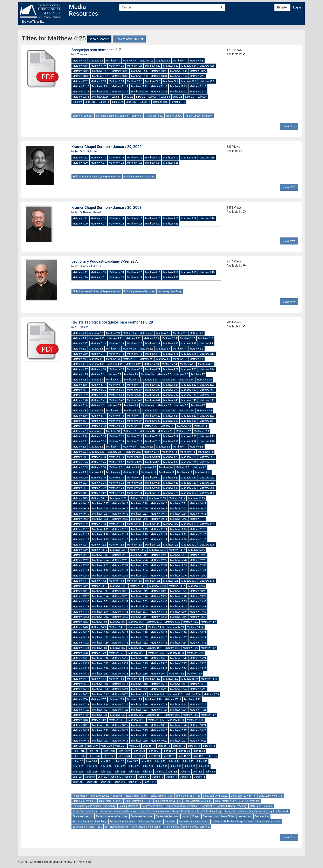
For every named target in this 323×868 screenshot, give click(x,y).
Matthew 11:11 (100, 529)
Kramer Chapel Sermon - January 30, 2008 (107, 207)
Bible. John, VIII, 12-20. (215, 796)
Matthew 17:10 (153, 699)
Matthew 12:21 (178, 555)
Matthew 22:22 (178, 92)
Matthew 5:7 (198, 374)
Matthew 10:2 (98, 493)
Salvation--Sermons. (84, 827)
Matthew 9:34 (134, 488)
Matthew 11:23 (198, 534)
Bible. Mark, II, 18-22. (110, 801)
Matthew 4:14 (116, 158)
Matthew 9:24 (98, 483)
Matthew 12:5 (153, 545)
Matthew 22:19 (120, 92)
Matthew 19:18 (120, 741)
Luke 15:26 (94, 756)
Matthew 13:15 (197, 586)
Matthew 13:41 (159, 607)
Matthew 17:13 (81, 705)
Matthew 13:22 (198, 591)
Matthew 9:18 (134, 478)
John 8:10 (116, 777)
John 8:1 (147, 772)
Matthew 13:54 (139, 617)
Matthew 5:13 (168, 380)
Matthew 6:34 (116, 426)
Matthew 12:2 (98, 545)
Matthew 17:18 (178, 705)
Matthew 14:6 (190, 622)
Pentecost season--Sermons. (112, 816)
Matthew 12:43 (198, 570)
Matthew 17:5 (211, 694)
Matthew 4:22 (153, 66)
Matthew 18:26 (139, 71)
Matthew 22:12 (120, 86)
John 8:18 (92, 782)
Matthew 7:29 (207, 442)
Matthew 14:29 (81, 643)
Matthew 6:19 (134, 416)
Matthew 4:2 (96, 61)
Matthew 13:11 (118, 586)
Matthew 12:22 (198, 555)
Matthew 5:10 (114, 380)
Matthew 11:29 (178, 540)
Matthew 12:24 (100, 560)
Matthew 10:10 (99, 498)
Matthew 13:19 (139, 591)
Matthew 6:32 (80, 426)
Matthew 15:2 (118, 648)
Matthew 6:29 (171, 421)
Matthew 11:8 (189, 524)
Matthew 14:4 (154, 622)
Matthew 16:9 (171, 679)
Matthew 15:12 (156, 653)
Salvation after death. (150, 822)
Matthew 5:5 (164, 374)
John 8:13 (158, 777)
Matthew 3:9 (197, 349)
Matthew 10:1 (80, 493)
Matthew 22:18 (100, 92)
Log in (297, 7)
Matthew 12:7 (189, 545)
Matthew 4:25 (207, 66)
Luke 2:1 (116, 97)
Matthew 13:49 (178, 612)
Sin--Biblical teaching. (117, 827)
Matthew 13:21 (178, 591)
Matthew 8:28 (134, 462)
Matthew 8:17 (80, 457)
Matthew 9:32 (98, 488)
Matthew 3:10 (80, 354)
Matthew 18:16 (100, 725)
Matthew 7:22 (80, 442)
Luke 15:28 (124, 756)
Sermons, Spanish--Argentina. (112, 116)
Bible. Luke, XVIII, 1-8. (84, 801)
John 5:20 (162, 766)
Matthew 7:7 (96, 431)
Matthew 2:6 (163, 333)
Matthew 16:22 (139, 689)
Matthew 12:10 (99, 550)
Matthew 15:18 (139, 658)
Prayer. (196, 816)
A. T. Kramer (81, 54)
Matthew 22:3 (98, 81)
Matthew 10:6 (171, 493)
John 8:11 (130, 777)
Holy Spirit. (207, 806)
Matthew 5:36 (153, 395)
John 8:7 (77, 777)
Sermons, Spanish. (83, 116)
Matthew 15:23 (100, 663)
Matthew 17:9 (134, 699)
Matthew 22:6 (153, 81)
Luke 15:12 (164, 746)
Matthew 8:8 (197, 447)
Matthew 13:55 (159, 617)
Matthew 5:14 (186, 380)
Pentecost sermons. (142, 816)
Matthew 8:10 (97, 452)
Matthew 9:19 (153, 478)
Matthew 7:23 (98, 442)
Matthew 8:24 (207, 457)
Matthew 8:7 (180, 447)
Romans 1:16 (160, 102)
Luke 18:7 (133, 761)
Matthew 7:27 (171, 442)
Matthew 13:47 (139, 612)
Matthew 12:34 (159, 565)
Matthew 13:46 (120, 612)
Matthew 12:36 (198, 565)
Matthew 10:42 (178, 519)
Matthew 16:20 (100, 689)
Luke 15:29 (139, 756)
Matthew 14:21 (198, 632)
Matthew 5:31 (207, 390)
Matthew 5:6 (181, 374)
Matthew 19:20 (159, 741)
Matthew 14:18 (139, 632)
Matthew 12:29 (198, 560)
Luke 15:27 (109, 756)
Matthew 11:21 (159, 534)
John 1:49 (106, 766)
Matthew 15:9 (98, 653)
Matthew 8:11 (115, 452)
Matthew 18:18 (139, 725)
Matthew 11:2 (80, 524)
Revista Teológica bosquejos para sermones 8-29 (112, 322)
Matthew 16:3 (194, 674)
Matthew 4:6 (163, 61)
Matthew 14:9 (98, 627)
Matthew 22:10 (81, 86)
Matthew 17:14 (100, 705)
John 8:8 (90, 777)
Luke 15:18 (109, 751)
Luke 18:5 (105, 761)
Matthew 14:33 (159, 643)
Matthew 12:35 (178, 565)
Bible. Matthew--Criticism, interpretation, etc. (97, 177)
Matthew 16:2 (176, 674)
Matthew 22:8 (189, 81)
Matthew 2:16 (206, 338)
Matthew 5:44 (153, 400)
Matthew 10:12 (138, 498)
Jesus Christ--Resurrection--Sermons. (245, 811)
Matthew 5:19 (134, 385)
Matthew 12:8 (207, 545)
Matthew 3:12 (116, 354)
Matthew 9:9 (113, 472)
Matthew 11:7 (171, 524)
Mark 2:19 (92, 746)
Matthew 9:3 (149, 467)
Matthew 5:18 (116, 385)
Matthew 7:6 (80, 431)
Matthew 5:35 (134, 395)
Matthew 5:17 (98, 385)
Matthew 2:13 (151, 338)
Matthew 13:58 (81, 622)
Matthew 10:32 (120, 514)
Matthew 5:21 (171, 385)
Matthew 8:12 (133, 452)
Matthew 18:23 (81, 71)
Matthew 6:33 (98, 426)
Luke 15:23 (184, 751)
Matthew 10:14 (177, 498)
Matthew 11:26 (120, 540)
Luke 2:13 (131, 102)
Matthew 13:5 (153, 581)
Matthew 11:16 (198, 529)
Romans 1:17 (178, 102)
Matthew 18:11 (137, 720)
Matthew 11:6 (153, 524)
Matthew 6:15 (204, 411)
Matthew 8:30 (171, 462)
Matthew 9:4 (166, 467)
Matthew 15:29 (81, 668)
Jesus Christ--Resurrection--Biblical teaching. (197, 811)
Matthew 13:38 (100, 607)
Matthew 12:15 (197, 550)
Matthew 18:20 (178, 725)
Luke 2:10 (90, 102)
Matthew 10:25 (120, 509)
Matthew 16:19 (81, 689)
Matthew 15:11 (137, 653)
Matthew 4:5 (146, 61)
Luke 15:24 (199, 751)
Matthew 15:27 (178, 663)
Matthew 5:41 (98, 400)
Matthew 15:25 (139, 663)
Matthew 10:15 (197, 498)
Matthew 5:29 (171, 390)
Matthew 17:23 (139, 710)
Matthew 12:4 (134, 545)
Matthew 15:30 (100, 668)
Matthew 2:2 (96, 333)
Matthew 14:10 (117, 627)
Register (282, 7)
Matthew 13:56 (178, 617)
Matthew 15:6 (190, 648)
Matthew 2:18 (98, 344)
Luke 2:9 (77, 102)
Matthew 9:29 (189, 483)
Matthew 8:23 (189, 457)
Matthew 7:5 (201, 426)
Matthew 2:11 (115, 338)
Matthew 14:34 (178, 643)
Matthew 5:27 (134, 390)
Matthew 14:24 (120, 638)
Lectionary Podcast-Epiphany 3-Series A (105, 261)
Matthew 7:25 (134, 442)
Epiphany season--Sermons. (139, 177)
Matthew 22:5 (134, 81)
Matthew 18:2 (118, 715)
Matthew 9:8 (96, 472)
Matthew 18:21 (198, 725)
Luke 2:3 (141, 97)
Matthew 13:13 (158, 586)
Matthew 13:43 (198, 607)
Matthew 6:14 (186, 411)
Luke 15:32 (184, 756)
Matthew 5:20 (153, 385)
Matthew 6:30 (189, 421)
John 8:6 (210, 772)
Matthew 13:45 (100, 612)
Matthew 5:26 (116, 390)
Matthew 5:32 (80, 395)
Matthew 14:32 (139, 643)
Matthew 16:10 (190, 679)
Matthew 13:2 (98, 581)
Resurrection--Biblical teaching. (90, 822)
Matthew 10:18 (120, 503)
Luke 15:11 (149, 746)
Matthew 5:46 (189, 400)
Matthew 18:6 (190, 715)
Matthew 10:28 (178, 509)
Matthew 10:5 (153, 493)
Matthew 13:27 (159, 596)
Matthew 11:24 (81, 540)
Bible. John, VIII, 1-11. (188, 796)
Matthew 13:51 (81, 617)
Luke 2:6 (178, 97)
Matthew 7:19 (171, 436)
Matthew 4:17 (171, 158)
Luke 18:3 (78, 761)
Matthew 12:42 (178, 570)
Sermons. (137, 116)
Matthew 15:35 (198, 668)
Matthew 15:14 (195, 653)
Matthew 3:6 (146, 349)
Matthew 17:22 (120, 710)
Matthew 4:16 (153, 158)
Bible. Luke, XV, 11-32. (271, 796)
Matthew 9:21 (189, 478)
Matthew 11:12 (120, 529)
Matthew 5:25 (98, 390)
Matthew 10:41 (159, 519)
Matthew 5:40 (80, 400)
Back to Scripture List (129, 39)
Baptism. (118, 796)
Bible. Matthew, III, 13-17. (139, 801)
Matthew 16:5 (98, 679)
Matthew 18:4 (154, 715)
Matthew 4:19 (98, 66)
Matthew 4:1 (80, 61)
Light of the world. (278, 811)
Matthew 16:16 (159, 684)
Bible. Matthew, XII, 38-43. (198, 801)
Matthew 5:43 (134, 400)
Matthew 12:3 (116, 545)
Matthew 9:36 (171, 488)
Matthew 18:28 (178, 71)
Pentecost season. (83, 816)
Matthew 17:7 (98, 699)
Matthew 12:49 (178, 576)
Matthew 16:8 (153, 679)
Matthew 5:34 (116, 395)
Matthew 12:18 (120, 555)
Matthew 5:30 (189, 390)
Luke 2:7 (190, 97)
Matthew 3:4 (113, 349)
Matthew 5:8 (80, 380)
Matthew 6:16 (80, 416)
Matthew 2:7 (180, 333)
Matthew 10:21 (178, 503)
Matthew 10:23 (81, 509)
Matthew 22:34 (198, 92)
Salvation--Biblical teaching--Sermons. (233, 822)
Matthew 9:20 (171, 478)
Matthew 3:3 (96, 349)
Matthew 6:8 (80, 411)
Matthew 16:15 (139, 684)
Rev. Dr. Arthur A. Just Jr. (88, 266)
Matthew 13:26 (139, 596)
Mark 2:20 (106, 746)
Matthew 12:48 (159, 576)
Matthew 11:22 (178, 534)
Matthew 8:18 (98, 457)
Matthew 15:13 (176, 653)
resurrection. (245, 816)
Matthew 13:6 (171, 581)
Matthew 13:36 (198, 601)
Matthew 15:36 (81, 674)
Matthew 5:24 (80, 390)
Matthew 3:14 (153, 354)
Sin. (100, 827)
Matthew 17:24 (159, 710)
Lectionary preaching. (170, 291)
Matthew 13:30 (81, 601)
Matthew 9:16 (98, 478)
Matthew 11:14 (159, 529)
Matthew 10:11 (118, 498)
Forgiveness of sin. (152, 806)
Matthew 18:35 (178, 76)
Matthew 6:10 (114, 411)
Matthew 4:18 (80, 66)
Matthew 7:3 (167, 426)
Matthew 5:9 (96, 380)
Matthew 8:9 (80, 452)
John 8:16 (200, 777)
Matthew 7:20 (189, 436)
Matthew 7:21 (207, 436)
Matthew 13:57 (198, 617)
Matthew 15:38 (120, 674)
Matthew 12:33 (139, 565)
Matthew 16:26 (81, 694)
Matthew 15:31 (120, 668)
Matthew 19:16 (81, 741)
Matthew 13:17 (100, 591)
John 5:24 (78, 772)
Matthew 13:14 (177, 586)
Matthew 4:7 (180, 61)
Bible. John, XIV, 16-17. (243, 796)
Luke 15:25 (79, 756)
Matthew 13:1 (80, 581)
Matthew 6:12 (150, 411)
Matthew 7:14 (80, 436)
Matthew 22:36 (100, 97)
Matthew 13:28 (178, 596)
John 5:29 (134, 772)
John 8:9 (103, 777)
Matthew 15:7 (208, 648)
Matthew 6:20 (153, 416)
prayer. (185, 816)
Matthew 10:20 (159, 503)
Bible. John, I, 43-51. (136, 796)
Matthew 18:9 (98, 720)
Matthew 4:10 (97, 364)
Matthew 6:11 (132, 411)
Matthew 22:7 (171, 81)
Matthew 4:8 (197, 61)
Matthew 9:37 (189, 488)
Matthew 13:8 (207, 581)
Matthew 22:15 (178, 86)
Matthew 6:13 (168, 411)
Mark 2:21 (120, 746)
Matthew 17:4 (193, 694)
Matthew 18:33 (139, 76)
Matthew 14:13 (176, 627)
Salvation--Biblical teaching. (194, 822)
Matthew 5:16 (80, 385)
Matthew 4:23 (171, 66)
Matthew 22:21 (159, 92)
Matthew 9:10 (130, 472)
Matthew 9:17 (116, 478)
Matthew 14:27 (178, 638)
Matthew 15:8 (80, 653)
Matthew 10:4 (134, 493)
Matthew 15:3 (136, 648)
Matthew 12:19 (139, 555)
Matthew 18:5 (172, 715)
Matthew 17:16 (139, 705)
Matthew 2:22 (171, 344)
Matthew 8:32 (207, 462)
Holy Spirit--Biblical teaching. (231, 806)
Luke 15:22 (169, 751)
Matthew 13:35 (178, 601)
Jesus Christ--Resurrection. (154, 811)
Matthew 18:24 (100, 71)
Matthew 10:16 (81, 503)
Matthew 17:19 (198, 705)
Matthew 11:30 (198, 540)
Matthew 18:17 (120, 725)
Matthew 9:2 (132, 467)
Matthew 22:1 (197, 76)
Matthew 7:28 (189, 442)
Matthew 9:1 (116, 467)
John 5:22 (190, 766)
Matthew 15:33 (159, 668)
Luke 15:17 (94, 751)
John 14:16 (135, 782)
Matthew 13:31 (100, 601)
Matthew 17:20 (81, 710)
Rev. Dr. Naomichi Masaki (88, 212)
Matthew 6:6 (181, 405)
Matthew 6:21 (171, 416)
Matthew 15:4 (154, 648)
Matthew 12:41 (159, 570)
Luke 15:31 (169, 756)
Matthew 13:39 (120, 607)
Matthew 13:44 (81, 612)
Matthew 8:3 (113, 447)
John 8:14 (172, 777)
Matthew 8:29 (153, 462)
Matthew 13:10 (99, 586)
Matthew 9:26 (134, 483)
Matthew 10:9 (80, 498)
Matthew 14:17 (120, 632)
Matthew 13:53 (120, 617)
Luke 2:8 (202, 97)
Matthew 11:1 (197, 519)
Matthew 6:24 (80, 421)
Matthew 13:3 (116, 581)
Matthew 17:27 (81, 715)
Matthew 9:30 (207, 483)
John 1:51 (134, 766)
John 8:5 (198, 772)
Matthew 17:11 (173, 699)
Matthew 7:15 (98, 436)
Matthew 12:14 (177, 550)
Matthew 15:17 (120, 658)
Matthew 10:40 (139, 519)
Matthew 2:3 (113, 333)
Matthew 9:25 (116, 483)
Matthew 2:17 (80, 344)
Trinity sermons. (154, 116)
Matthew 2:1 (80, 333)
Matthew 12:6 (171, 545)
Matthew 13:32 (120, 601)
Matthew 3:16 (189, 354)
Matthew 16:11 (209, 679)
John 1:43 (160, 761)
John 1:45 (188, 761)
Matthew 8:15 (188, 452)
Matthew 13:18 (120, 591)
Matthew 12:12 (138, 550)
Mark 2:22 (134, 746)
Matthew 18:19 (159, 725)
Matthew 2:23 (189, 344)
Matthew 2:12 (133, 338)
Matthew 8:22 (171, 457)
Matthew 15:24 (120, 663)
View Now (289, 126)
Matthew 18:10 (117, 720)
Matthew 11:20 (139, 534)
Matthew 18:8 (80, 720)
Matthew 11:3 (98, 524)
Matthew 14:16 (100, 632)
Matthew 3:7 (163, 349)
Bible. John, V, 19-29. (162, 796)
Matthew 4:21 (134, 66)
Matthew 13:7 (189, 581)
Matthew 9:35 (153, 488)
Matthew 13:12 (138, 586)
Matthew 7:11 (165, 431)
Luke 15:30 (154, 756)
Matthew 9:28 (171, 483)
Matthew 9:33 (116, 488)
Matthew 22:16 (198, 86)
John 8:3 (172, 772)
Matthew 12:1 (80, 545)
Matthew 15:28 (198, 663)
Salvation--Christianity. (269, 822)
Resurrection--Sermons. (123, 822)
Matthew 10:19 (139, 503)
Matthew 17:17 (159, 705)
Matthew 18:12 (156, 720)
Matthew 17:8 (116, 699)
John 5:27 (106, 772)
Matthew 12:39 (120, 570)
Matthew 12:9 (80, 550)
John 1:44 (174, 761)
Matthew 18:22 (81, 730)
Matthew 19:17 (100, 741)
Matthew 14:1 (100, 622)
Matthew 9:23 (80, 483)
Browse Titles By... (35, 22)
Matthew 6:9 (96, 411)
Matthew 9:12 (167, 472)
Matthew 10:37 (81, 519)
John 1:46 (202, 761)
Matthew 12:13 (158, 550)
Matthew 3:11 (98, 354)
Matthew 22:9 (207, 81)
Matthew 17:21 (100, 710)
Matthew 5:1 (98, 374)
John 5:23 (204, 766)
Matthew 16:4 (80, 679)
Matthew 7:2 (151, 426)
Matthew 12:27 (159, 560)
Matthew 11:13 (139, 529)
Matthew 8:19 (116, 457)
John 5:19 (148, 766)
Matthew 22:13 (139, 86)
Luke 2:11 (104, 102)
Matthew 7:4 (184, 426)
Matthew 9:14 (203, 472)
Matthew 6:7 (198, 405)
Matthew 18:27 (159, 71)
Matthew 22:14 (159, 86)
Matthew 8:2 (96, 447)
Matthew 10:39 (120, 519)
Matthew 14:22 (81, 638)
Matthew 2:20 (134, 344)
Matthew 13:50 (198, 612)
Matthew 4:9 (80, 364)
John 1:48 (92, 766)
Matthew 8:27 (116, 462)
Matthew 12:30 (81, 565)
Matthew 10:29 (198, 509)
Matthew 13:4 (134, 581)
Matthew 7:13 (201, 431)
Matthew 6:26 (116, 421)
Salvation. (170, 822)
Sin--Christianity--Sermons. (146, 827)
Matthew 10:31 (100, 514)
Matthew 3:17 (207, 354)
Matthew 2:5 (146, 333)
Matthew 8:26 (98, 462)
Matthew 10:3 (116, 493)
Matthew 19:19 (139, 741)
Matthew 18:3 (136, 715)
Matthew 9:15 (80, 478)
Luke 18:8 (146, 761)
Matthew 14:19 (159, 632)
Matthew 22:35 (81, 97)
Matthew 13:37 (81, 607)
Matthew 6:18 (116, 416)
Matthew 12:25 (120, 560)
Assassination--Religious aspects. (91, 796)
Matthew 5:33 (98, 395)
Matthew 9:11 (148, 472)
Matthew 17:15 (120, 705)
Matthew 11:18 (100, 534)
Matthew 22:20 (139, 92)
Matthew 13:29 (198, 596)
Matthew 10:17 (100, 503)
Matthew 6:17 (98, 416)
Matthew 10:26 (139, 509)
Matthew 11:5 (134, 524)
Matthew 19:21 (178, 741)
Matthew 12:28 (178, 560)
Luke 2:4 (153, 97)
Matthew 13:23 (81, 596)
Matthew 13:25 (120, 596)
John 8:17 (78, 782)
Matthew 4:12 (80, 158)
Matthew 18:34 (159, 76)
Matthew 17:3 (175, 694)
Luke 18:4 (92, 761)
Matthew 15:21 (198, 658)
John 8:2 (160, 772)
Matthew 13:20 (159, 591)
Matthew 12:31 (100, 565)
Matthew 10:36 (198, 514)
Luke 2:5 (165, 97)
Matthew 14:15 (81, 632)
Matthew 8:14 (169, 452)
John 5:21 (176, 766)
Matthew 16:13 (100, 684)
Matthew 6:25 (98, 421)
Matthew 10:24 (100, 509)
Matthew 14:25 (139, 638)
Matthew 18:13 (176, 720)
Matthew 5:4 (148, 374)
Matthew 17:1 (139, 694)
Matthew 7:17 (134, 436)
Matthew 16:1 (158, 674)
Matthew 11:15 (178, 529)
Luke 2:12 (118, 102)
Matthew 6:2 (114, 405)
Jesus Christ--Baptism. (85, 811)
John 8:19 (106, 782)
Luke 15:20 (139, 751)
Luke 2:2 (129, 97)
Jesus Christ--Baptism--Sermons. (119, 811)
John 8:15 (186, 777)
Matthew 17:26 (198, 710)
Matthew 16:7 (134, 679)
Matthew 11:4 (116, 524)
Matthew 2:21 (153, 344)
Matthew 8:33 (80, 467)
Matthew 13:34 (159, 601)
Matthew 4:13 (98, 158)
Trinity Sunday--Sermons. (199, 116)
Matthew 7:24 (116, 442)
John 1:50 (120, 766)
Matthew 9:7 (80, 472)
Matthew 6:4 (148, 405)
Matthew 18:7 (208, 715)
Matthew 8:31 (189, 462)
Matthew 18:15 (81, 725)
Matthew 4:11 (115, 364)
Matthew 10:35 (178, 514)
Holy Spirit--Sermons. (262, 806)
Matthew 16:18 (198, 684)
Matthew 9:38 (207, 488)
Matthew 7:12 (183, 431)
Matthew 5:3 (131, 374)
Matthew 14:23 (100, 638)
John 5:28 (120, 772)
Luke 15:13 (179, 746)
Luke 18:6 (119, 761)
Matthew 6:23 (207, 416)
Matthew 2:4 (130, 333)
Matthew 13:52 (100, 617)
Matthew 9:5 (183, 467)
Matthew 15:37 (100, 674)
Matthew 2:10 (97, 338)
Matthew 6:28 (153, 421)
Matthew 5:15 (204, 380)
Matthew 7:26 (153, 442)
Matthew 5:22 (189, 385)
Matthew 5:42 (116, 400)
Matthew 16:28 (120, 694)
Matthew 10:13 (158, 498)
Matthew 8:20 (134, 457)
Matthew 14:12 (156, 627)
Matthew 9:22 (207, 478)
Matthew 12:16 (81, 555)
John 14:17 (150, 782)
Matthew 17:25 (178, 710)
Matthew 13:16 (81, 591)
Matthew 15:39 (139, 674)
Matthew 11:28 (159, 540)
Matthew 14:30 (100, 643)
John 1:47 (78, 766)
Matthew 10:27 (159, 509)
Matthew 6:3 (131, 405)
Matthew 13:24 (100, 596)
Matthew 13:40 (139, 607)
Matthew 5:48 (80, 405)
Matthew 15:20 (178, 658)
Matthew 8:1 (80, 447)
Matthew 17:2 (157, 694)
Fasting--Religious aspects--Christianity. (94, 806)
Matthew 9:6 (199, 467)
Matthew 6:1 (98, 405)
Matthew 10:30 (81, 514)
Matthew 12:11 (118, 550)
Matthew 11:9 (207, 524)
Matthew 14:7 (208, 622)
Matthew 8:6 (163, 447)
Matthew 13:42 (178, 607)
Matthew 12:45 (100, 576)
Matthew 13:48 (159, 612)
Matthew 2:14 (169, 338)
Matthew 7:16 (116, 436)
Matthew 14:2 (118, 622)
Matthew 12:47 (139, 576)
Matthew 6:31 (207, 421)
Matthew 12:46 (120, 576)
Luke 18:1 (198, 756)
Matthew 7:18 (153, 436)
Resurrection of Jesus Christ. (219, 816)
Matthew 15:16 (100, 658)
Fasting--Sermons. (129, 806)
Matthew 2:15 (188, 338)
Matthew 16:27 (100, 694)
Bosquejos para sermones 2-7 (96, 50)
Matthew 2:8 (197, 333)
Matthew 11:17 (81, 534)
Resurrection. (262, 816)
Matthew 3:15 (171, 354)
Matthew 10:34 (159, 514)
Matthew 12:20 (159, 555)
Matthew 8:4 (130, 447)
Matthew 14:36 (81, 648)
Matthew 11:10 (81, 529)
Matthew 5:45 (171, 400)
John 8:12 (144, 777)
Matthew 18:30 (81, 76)
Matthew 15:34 (178, 668)
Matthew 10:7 (189, 493)
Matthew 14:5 (172, 622)
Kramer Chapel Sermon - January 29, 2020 (107, 147)
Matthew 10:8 (207, 493)
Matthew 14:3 (136, 622)
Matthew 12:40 (139, 570)
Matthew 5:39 (207, 395)
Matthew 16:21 (120, 689)
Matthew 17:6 (80, 699)
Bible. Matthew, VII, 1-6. (168, 801)
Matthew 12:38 (100, 570)
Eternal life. (254, 801)
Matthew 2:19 (116, 344)
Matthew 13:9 (80, 586)
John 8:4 (185, 772)
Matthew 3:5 (130, 349)
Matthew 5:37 (171, 395)
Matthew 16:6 (116, 679)
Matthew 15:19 (159, 658)
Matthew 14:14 (195, 627)
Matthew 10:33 (139, 514)
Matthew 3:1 (206, 344)
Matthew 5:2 (114, 374)
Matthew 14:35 (198, 643)
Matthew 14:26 (159, 638)
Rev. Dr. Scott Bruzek (86, 151)
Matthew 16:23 (159, 689)
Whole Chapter (99, 39)
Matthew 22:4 (116, 81)
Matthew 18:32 (120, 76)
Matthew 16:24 (178, 689)
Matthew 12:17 (100, 555)
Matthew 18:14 (195, 720)
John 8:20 (120, 782)
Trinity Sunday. (174, 116)
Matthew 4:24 (189, 66)
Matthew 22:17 (81, 92)
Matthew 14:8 (80, 627)
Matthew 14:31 (120, 643)
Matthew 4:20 (116, 66)
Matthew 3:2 (80, 349)
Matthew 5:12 (150, 380)
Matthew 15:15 (81, 658)
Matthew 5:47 (207, 400)
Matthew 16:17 (178, 684)
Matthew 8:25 (80, 462)
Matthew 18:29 (198, 71)
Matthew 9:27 (153, 483)
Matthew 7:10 (147, 431)
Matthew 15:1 (100, 648)
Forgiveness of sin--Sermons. (182, 806)
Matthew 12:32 (120, 565)
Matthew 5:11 (132, 380)
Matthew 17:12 (192, 699)
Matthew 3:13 (134, 354)
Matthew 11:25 (100, 540)
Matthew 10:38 (100, 519)
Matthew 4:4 (130, 61)
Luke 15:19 (124, 751)
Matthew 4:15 (134, 158)
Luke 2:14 (145, 102)
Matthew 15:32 (139, 668)
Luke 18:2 (212, 756)
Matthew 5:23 (207, 385)
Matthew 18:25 (120, 71)
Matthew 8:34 (98, 467)
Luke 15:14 (194, 746)
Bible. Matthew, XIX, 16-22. (230, 801)
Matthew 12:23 (81, 560)
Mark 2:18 (78, 746)
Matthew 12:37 (81, 570)
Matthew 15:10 (117, 653)
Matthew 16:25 (198, 689)
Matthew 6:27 (134, 421)
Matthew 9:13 (185, 472)
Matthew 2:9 (80, 338)
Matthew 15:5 (172, 648)
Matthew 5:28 (153, 390)
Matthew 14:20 (178, 632)
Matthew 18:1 (100, 715)
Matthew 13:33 (139, 601)
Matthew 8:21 (153, 457)
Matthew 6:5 (164, 405)
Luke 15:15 (209, 746)
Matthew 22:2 (80, 81)
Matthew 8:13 (151, 452)
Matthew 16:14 (120, 684)
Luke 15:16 (79, 751)
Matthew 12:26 (139, 560)
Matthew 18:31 (100, 76)
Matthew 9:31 (80, 488)
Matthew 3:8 (180, 349)
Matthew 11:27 (139, 540)
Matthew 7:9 (130, 431)
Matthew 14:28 (198, 638)
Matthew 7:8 (113, 431)
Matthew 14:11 (137, 627)
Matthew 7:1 (134, 426)
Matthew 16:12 (81, 684)
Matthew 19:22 (198, 741)
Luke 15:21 (154, 751)
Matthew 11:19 (120, 534)
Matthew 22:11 (100, 86)
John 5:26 (92, 772)
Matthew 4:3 (113, 61)
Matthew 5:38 (189, 395)
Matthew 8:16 (206, 452)
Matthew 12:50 (198, 576)
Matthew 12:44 (81, 576)
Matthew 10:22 (198, 503)
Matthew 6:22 (189, 416)
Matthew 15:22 (81, 663)
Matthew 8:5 (146, 447)
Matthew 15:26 (159, 663)
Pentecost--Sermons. (167, 816)
